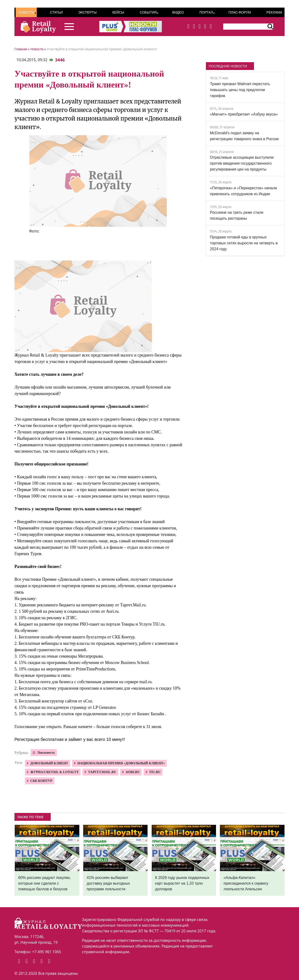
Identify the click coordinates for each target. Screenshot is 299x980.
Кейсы (118, 12)
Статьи (56, 12)
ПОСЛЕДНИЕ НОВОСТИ (228, 66)
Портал (206, 12)
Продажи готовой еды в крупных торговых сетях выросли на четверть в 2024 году (244, 243)
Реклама (274, 12)
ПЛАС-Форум (240, 12)
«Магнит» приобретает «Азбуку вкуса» (244, 114)
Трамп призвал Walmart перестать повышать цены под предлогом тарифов (240, 90)
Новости (26, 12)
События (148, 12)
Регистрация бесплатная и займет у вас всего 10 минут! (70, 739)
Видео (178, 12)
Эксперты (88, 12)
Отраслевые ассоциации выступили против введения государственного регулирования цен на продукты (242, 163)
